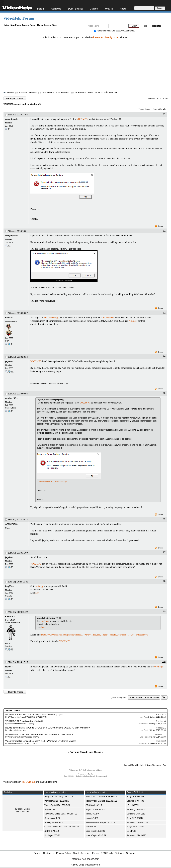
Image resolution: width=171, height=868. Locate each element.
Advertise (85, 853)
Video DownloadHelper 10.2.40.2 (100, 823)
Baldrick (9, 617)
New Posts (16, 25)
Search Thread (159, 109)
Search (47, 25)
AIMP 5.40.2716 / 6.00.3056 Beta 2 (101, 797)
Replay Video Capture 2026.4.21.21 (101, 801)
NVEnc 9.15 (91, 827)
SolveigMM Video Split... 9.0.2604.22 (61, 814)
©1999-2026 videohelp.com (85, 865)
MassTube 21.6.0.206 (95, 831)
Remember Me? (103, 31)
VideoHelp (140, 765)
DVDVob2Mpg (51, 318)
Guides (94, 9)
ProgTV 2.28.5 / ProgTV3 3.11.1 (59, 797)
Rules (40, 25)
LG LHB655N (133, 805)
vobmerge (159, 667)
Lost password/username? (123, 31)
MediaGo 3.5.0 (92, 814)
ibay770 (9, 586)
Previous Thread (78, 752)
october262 (11, 398)
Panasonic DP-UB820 (136, 835)
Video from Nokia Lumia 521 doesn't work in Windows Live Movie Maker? (41, 741)
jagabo (8, 361)
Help (145, 26)
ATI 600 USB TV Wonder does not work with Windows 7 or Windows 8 (39, 734)
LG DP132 (131, 831)
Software (56, 9)
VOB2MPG (82, 119)
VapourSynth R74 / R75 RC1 (57, 805)
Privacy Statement (153, 765)
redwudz (9, 318)
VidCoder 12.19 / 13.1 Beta (57, 801)
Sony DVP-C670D (135, 818)
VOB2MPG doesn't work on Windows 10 (96, 93)
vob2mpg (39, 586)
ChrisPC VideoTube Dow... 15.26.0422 (62, 827)
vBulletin (90, 774)
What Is (109, 9)
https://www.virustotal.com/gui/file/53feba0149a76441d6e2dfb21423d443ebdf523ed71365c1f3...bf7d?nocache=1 (95, 635)
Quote (159, 226)
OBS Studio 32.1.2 (94, 805)
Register (157, 26)
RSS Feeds (107, 853)
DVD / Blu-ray (75, 9)
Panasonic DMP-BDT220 (138, 823)
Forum (41, 9)
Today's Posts (29, 25)
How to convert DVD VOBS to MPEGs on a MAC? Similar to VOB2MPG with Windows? (48, 728)
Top (164, 698)
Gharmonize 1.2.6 (52, 818)
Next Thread (95, 752)
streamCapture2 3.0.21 (96, 835)
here (37, 593)
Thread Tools (144, 109)
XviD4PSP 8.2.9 (52, 831)
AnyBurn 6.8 (50, 809)
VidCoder (133, 321)
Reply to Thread (15, 98)
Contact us (49, 853)
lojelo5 (8, 667)
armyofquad (11, 119)
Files (54, 25)
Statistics (120, 853)
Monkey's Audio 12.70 (54, 823)
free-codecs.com (90, 859)
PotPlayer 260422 (52, 835)
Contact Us (129, 765)
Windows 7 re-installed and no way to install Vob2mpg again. (35, 715)
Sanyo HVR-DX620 (135, 827)
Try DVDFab (28, 782)
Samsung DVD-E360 (136, 814)
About (123, 9)
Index (7, 25)
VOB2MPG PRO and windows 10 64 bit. (25, 721)
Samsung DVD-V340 (136, 809)
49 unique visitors (22, 809)
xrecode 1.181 (92, 818)
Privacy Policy (64, 853)
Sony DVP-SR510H (135, 797)
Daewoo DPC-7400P (136, 801)
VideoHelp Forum (19, 18)
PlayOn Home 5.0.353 (95, 809)
